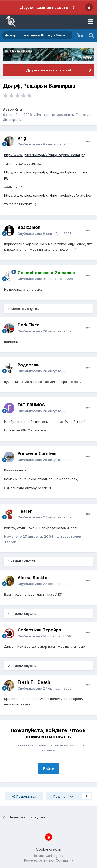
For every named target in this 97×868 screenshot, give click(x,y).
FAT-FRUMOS (31, 405)
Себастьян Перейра (39, 630)
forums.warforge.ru (48, 856)
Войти (49, 769)
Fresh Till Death (34, 682)
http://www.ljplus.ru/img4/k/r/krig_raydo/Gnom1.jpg (45, 155)
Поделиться (24, 796)
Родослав (28, 365)
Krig (18, 109)
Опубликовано (45, 144)
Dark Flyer (28, 325)
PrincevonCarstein (37, 453)
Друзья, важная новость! (45, 7)
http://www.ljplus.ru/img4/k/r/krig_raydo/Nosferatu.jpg (48, 195)
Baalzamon (29, 227)
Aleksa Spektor (33, 578)
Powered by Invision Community (49, 860)
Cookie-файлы (48, 849)
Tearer (25, 511)
